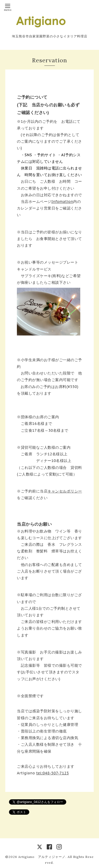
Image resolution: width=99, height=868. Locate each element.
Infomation (62, 202)
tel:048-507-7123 (53, 773)
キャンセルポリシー (65, 491)
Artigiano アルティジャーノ (42, 857)
